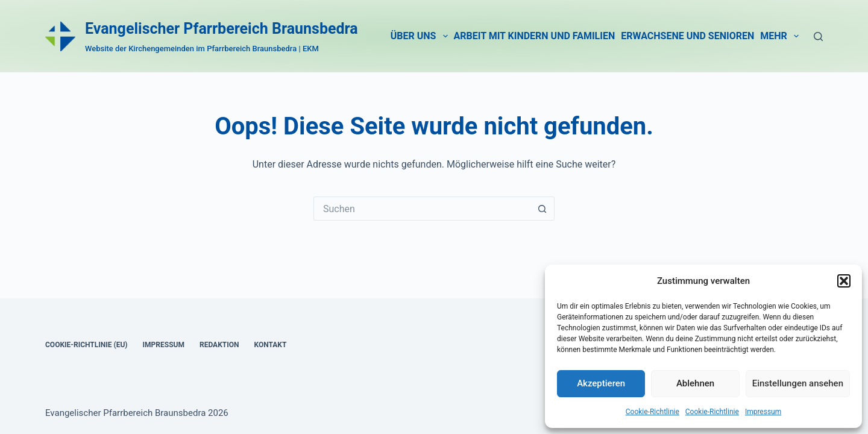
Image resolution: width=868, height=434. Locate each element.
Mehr (781, 36)
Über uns (421, 36)
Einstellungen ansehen (798, 383)
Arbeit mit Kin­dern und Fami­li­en (535, 36)
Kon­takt (270, 345)
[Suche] (818, 36)
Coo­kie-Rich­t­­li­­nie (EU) (86, 345)
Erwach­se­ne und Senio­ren (687, 36)
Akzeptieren (601, 383)
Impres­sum (763, 412)
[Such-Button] (542, 209)
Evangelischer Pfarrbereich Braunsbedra (222, 29)
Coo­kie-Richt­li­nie (653, 412)
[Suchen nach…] (422, 209)
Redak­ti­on (219, 345)
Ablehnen (695, 383)
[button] (844, 281)
